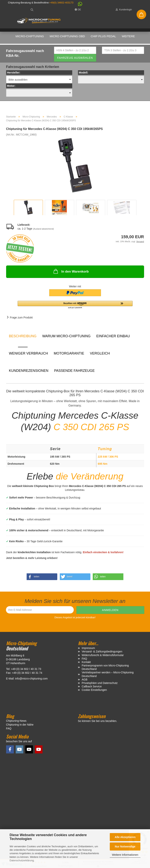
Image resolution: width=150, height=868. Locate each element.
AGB (85, 681)
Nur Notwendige (125, 847)
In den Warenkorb (71, 273)
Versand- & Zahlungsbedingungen (102, 653)
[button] (78, 5)
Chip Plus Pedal (103, 36)
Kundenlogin (124, 10)
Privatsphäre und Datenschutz (100, 684)
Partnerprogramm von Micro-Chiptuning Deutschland (105, 669)
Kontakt (86, 663)
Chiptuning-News (16, 722)
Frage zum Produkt (21, 319)
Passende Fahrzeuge (75, 372)
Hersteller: (14, 74)
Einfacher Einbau (113, 338)
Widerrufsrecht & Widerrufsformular (103, 656)
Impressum (88, 650)
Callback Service (92, 688)
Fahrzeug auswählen (75, 59)
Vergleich (100, 355)
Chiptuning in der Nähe (20, 726)
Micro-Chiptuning (30, 36)
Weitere (128, 36)
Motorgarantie (69, 355)
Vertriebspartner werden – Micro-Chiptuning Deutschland (108, 676)
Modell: (84, 74)
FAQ (84, 660)
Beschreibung (23, 338)
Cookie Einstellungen (94, 691)
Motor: (11, 87)
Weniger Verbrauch (29, 355)
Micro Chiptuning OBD (67, 36)
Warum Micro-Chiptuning (66, 338)
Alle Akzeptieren (125, 837)
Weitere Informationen (125, 855)
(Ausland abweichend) (43, 230)
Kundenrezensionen (29, 372)
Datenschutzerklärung (22, 860)
